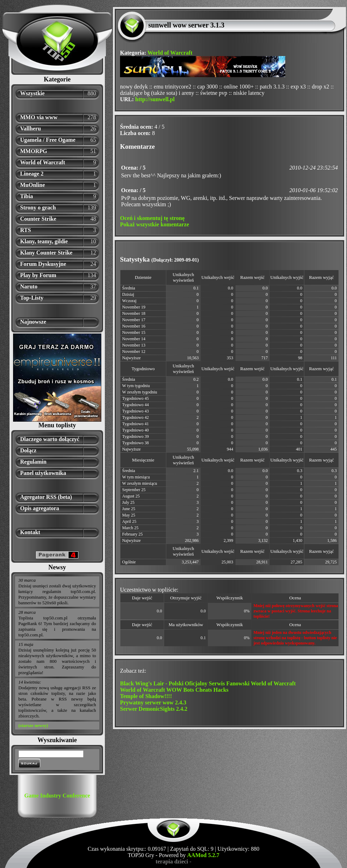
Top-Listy (32, 298)
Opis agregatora (40, 508)
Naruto (29, 286)
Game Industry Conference (57, 796)
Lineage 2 (32, 174)
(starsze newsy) (33, 725)
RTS (26, 230)
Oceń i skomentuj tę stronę (152, 218)
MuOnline (32, 185)
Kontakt (30, 532)
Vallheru (31, 129)
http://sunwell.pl (155, 99)
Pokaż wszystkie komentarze (155, 224)
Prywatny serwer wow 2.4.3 (153, 702)
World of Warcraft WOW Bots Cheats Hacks (174, 690)
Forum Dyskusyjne (43, 264)
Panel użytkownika (43, 473)
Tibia (26, 196)
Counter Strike (38, 219)
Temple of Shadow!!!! (146, 696)
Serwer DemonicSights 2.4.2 (154, 709)
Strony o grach (38, 207)
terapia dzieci (172, 861)
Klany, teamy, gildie (44, 241)
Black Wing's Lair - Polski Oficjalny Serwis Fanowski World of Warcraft (208, 683)
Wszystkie (32, 93)
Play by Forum (38, 275)
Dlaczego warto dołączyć (50, 439)
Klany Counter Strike (46, 253)
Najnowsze (33, 322)
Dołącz (28, 450)
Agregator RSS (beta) (46, 497)
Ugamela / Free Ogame (48, 140)
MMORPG (34, 151)
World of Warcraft (43, 162)
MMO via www (39, 117)
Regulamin (33, 462)
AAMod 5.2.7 (203, 855)
